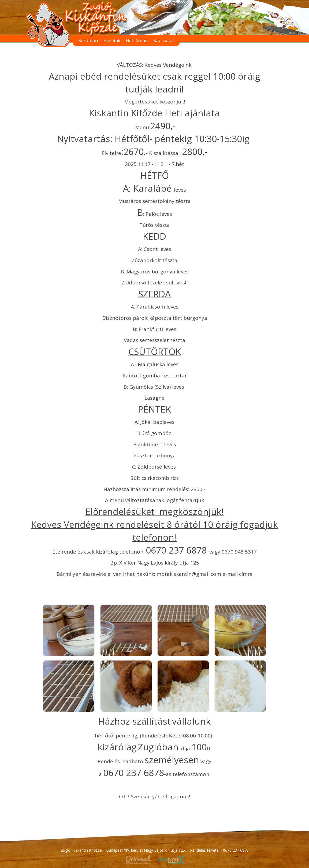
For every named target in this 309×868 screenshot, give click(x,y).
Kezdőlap (88, 40)
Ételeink (112, 40)
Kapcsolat (164, 40)
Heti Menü (137, 40)
